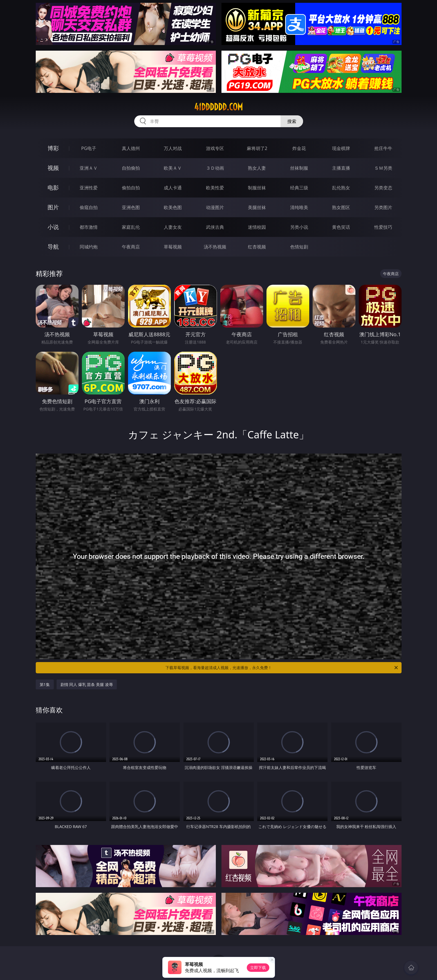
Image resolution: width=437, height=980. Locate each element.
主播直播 (341, 168)
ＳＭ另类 (383, 168)
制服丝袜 (257, 188)
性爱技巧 (383, 227)
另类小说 (299, 227)
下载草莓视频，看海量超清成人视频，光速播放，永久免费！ (282, 668)
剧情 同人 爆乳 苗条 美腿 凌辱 (87, 684)
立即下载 (258, 967)
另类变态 (383, 188)
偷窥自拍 (89, 207)
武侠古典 (215, 227)
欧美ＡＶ (173, 168)
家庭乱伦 (131, 227)
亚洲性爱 (89, 188)
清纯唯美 (299, 207)
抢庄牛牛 (383, 148)
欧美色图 (173, 207)
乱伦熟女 (341, 188)
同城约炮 (89, 247)
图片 (53, 207)
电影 (53, 188)
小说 (53, 227)
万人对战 (173, 148)
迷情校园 (257, 227)
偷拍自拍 (131, 188)
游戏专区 (215, 148)
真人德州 (131, 148)
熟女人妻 (257, 168)
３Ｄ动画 (215, 168)
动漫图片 (215, 207)
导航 (53, 247)
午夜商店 (131, 247)
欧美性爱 (215, 188)
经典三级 (299, 188)
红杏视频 (257, 247)
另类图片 (383, 207)
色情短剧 (299, 247)
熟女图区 (341, 207)
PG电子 (89, 148)
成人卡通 (173, 188)
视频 (53, 168)
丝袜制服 (299, 168)
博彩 (53, 148)
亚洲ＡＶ (89, 168)
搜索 (292, 121)
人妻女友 (173, 227)
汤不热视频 (215, 247)
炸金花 (299, 148)
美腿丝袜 (257, 207)
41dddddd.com (218, 107)
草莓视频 (173, 247)
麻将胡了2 (257, 148)
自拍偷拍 (131, 168)
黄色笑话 (341, 227)
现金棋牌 (341, 148)
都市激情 (89, 227)
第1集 (45, 684)
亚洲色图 (131, 207)
